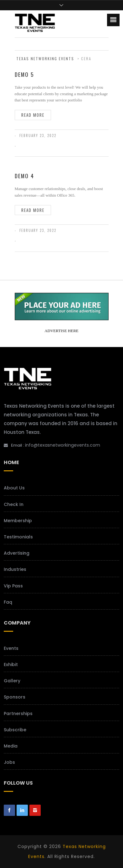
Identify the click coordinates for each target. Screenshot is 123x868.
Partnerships (18, 714)
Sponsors (15, 697)
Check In (14, 504)
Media (11, 746)
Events (11, 648)
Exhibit (11, 664)
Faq (8, 602)
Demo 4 (24, 176)
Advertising (17, 553)
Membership (18, 521)
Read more (33, 115)
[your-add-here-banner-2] (62, 318)
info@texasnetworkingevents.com (63, 445)
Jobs (9, 762)
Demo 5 (24, 74)
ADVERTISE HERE (62, 331)
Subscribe (15, 730)
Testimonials (18, 537)
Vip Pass (13, 586)
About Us (14, 488)
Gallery (12, 681)
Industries (15, 569)
